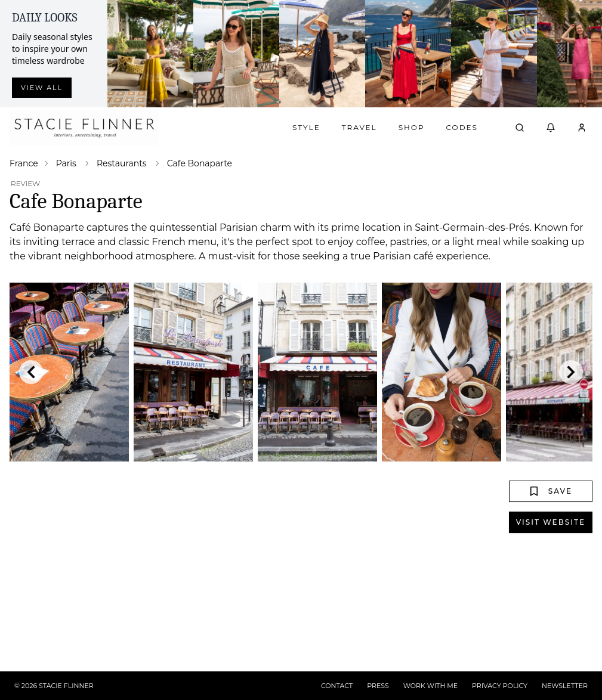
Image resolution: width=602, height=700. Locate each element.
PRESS (378, 686)
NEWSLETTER (565, 686)
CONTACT (337, 686)
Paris (66, 163)
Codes (462, 127)
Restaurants (122, 163)
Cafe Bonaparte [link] (200, 163)
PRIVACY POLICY (500, 686)
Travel (359, 127)
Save (551, 491)
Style (306, 127)
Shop (412, 127)
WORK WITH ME (430, 686)
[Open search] (520, 128)
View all (42, 88)
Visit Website (551, 522)
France (24, 163)
